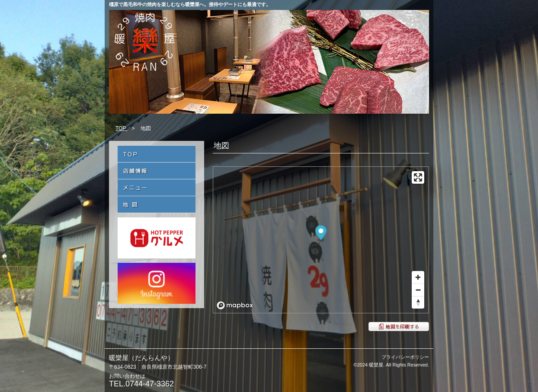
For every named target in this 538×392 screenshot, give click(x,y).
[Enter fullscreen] (418, 177)
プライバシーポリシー (405, 357)
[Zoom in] (418, 277)
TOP (122, 128)
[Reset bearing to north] (418, 302)
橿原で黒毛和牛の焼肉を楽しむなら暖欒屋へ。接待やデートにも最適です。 (190, 4)
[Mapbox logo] (235, 305)
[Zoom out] (418, 290)
